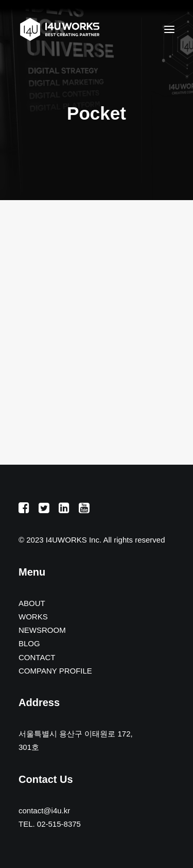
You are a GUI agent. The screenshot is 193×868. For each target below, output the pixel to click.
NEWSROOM (42, 630)
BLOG (29, 643)
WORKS (33, 617)
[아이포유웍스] (60, 29)
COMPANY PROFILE (55, 671)
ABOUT (32, 603)
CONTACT (37, 657)
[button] (169, 29)
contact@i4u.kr (44, 810)
